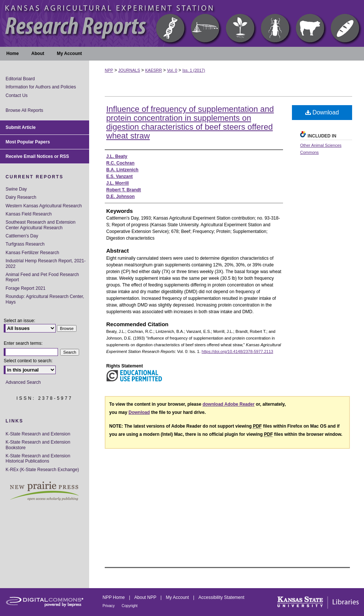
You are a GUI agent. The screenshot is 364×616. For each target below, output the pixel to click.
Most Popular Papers (28, 142)
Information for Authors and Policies (41, 87)
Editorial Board (20, 79)
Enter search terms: (23, 343)
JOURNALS (129, 70)
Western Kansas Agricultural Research (44, 206)
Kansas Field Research (29, 214)
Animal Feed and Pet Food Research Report (42, 277)
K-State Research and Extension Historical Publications (38, 458)
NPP (109, 70)
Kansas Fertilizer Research (32, 253)
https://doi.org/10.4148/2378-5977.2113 (238, 351)
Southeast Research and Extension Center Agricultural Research (40, 225)
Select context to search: (28, 361)
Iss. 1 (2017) (194, 70)
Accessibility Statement (221, 597)
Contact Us (17, 95)
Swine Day (16, 189)
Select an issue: (19, 321)
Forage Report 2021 (25, 288)
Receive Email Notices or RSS (37, 156)
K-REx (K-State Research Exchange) (42, 470)
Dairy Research (21, 197)
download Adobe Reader (228, 404)
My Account (178, 597)
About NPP (146, 597)
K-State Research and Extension (38, 434)
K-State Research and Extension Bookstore (38, 445)
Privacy (109, 606)
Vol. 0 (172, 70)
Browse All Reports (24, 110)
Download (322, 112)
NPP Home (114, 597)
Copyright (130, 606)
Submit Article (21, 127)
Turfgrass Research (25, 244)
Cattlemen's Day (22, 236)
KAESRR (154, 70)
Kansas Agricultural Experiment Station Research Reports (182, 23)
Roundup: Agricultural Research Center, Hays (45, 299)
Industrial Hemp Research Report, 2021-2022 (45, 263)
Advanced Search (23, 382)
